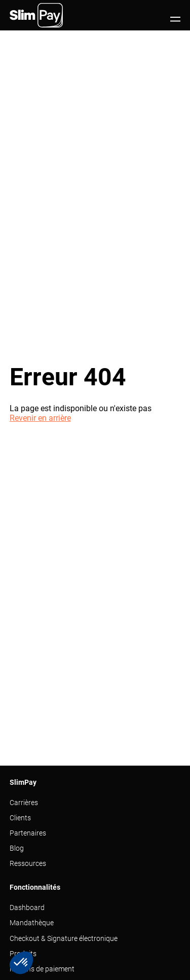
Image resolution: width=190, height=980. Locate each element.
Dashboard (27, 908)
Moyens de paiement (42, 969)
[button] (21, 963)
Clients (20, 818)
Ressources (28, 863)
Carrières (24, 803)
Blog (17, 848)
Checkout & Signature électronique (64, 938)
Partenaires (28, 833)
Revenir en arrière (40, 418)
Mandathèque (32, 923)
